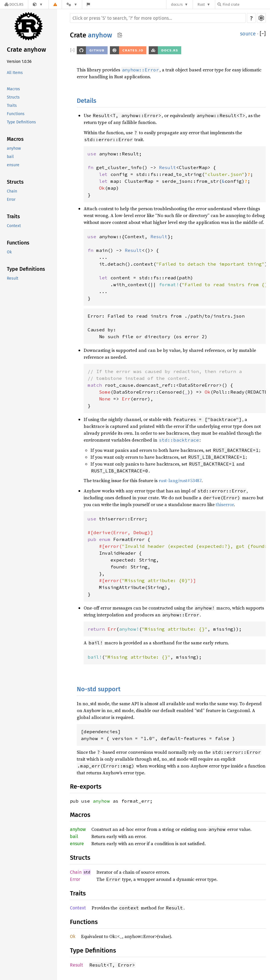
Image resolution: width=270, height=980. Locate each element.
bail (10, 157)
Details (86, 101)
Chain (12, 191)
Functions (16, 114)
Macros (13, 89)
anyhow (14, 148)
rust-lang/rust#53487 (180, 480)
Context (14, 226)
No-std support (99, 689)
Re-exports (86, 786)
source (248, 34)
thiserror (225, 504)
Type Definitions (21, 122)
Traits (12, 106)
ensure (13, 165)
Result (13, 278)
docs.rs (177, 4)
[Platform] (72, 4)
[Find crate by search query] (246, 4)
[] (263, 34)
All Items (15, 73)
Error (11, 200)
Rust (201, 4)
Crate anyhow (26, 50)
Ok (9, 252)
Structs (13, 97)
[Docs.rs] (14, 4)
